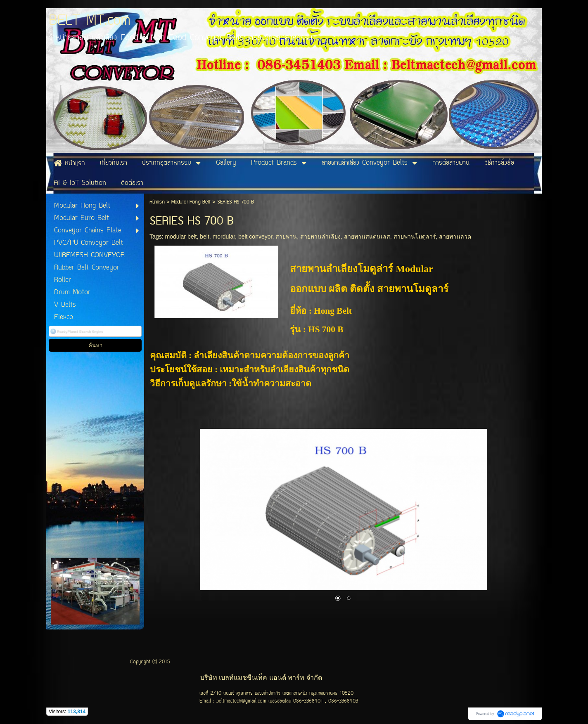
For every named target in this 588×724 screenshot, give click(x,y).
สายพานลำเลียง (320, 237)
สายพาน (286, 237)
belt (205, 237)
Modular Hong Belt (191, 202)
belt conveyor (255, 237)
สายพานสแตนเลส (367, 237)
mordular (224, 237)
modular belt (181, 237)
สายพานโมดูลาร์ (415, 237)
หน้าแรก (157, 202)
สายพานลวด (455, 237)
